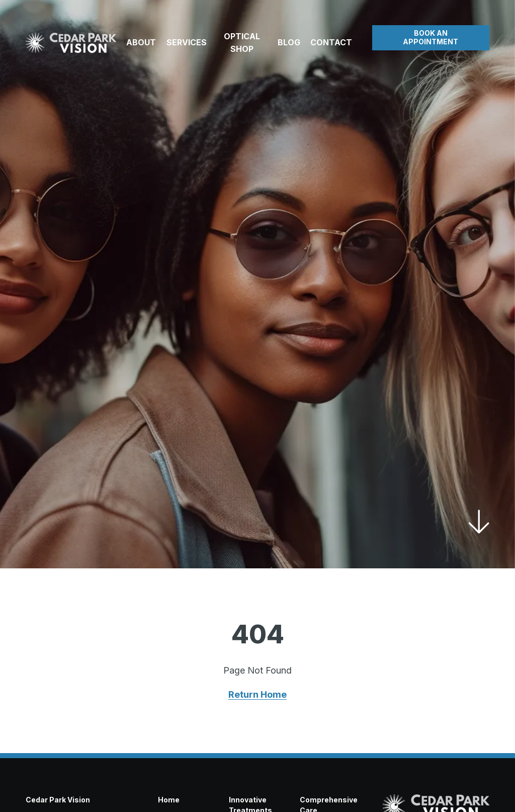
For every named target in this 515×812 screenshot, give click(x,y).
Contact (331, 42)
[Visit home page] (71, 43)
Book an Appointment (431, 37)
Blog (289, 42)
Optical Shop (242, 43)
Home (169, 800)
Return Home (257, 694)
